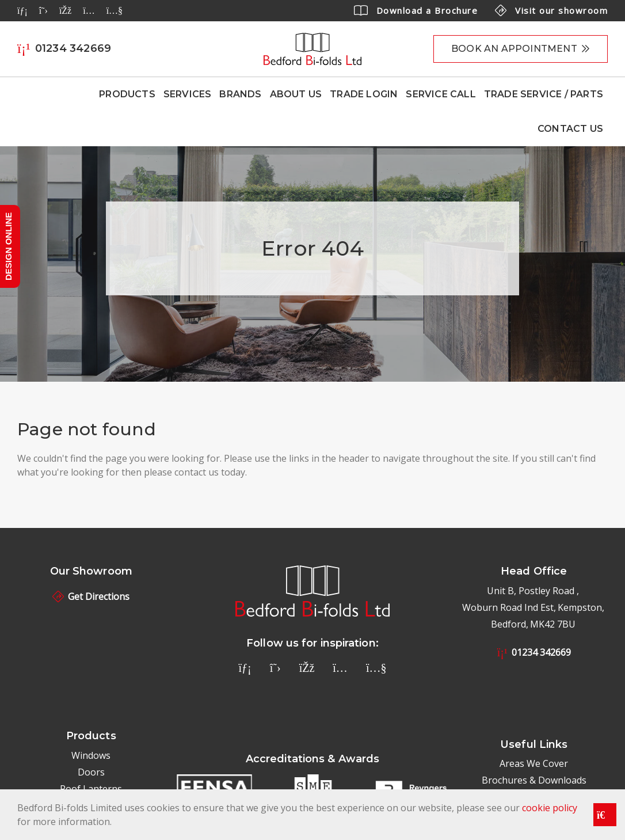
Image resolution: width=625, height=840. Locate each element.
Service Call (441, 94)
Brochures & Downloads (534, 780)
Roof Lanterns (91, 789)
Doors (91, 772)
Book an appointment (514, 49)
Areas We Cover (534, 763)
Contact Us (570, 129)
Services (188, 94)
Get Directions (91, 596)
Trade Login (364, 94)
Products (127, 94)
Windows (91, 755)
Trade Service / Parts (544, 94)
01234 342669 (534, 652)
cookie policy (550, 808)
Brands (240, 94)
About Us (296, 94)
